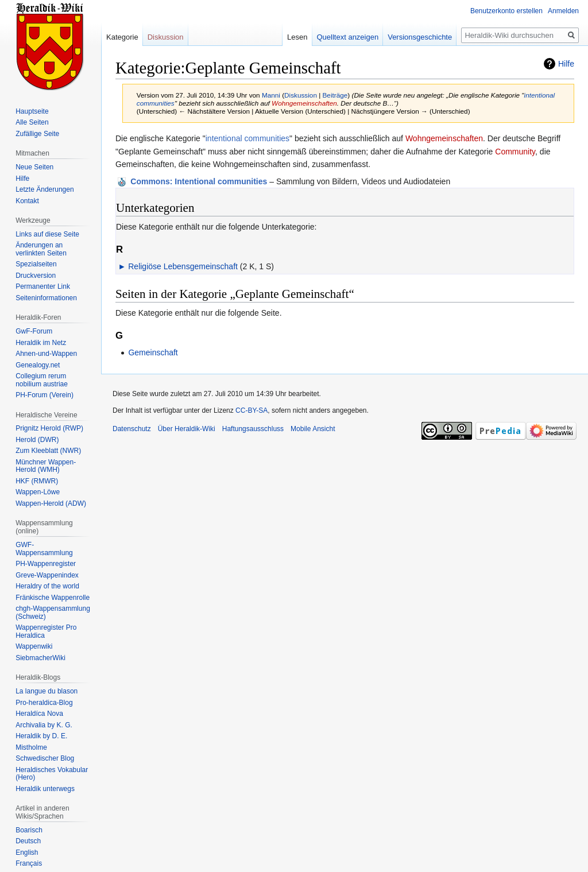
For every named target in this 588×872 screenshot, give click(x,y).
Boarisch (29, 830)
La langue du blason (47, 691)
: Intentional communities (199, 181)
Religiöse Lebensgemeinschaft (183, 266)
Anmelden (563, 11)
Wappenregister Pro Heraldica (46, 631)
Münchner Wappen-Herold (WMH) (46, 466)
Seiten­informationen (46, 298)
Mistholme (31, 747)
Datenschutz (132, 429)
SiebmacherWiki (40, 658)
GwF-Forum (34, 331)
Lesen (297, 37)
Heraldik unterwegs (45, 789)
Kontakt (27, 201)
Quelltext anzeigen (348, 37)
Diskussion (301, 95)
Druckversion (36, 276)
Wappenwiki (34, 646)
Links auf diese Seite (47, 234)
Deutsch (28, 841)
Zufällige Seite (37, 134)
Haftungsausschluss (253, 429)
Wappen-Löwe (38, 492)
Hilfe (566, 64)
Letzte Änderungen (45, 189)
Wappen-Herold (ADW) (51, 503)
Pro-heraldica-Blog (44, 703)
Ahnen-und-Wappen (46, 354)
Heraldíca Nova (39, 714)
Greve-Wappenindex (47, 575)
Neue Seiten (34, 167)
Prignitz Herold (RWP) (49, 428)
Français (29, 863)
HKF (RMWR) (37, 481)
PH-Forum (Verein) (45, 395)
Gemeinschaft (153, 352)
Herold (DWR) (37, 440)
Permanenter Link (43, 286)
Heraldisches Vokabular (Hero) (52, 774)
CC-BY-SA (252, 410)
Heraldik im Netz (41, 343)
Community (515, 152)
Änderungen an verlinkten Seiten (41, 249)
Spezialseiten (36, 264)
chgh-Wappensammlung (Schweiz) (53, 613)
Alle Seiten (32, 122)
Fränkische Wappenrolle (53, 598)
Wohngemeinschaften (304, 103)
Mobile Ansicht (313, 429)
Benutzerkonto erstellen (506, 11)
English (27, 852)
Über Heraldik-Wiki (187, 429)
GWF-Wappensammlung (44, 549)
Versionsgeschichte (420, 37)
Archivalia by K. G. (44, 725)
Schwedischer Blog (45, 758)
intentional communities (247, 138)
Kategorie (122, 37)
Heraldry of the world (47, 586)
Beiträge (335, 95)
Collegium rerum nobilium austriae (42, 380)
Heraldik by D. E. (41, 736)
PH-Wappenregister (46, 564)
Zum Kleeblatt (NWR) (48, 451)
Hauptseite (32, 111)
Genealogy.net (38, 365)
